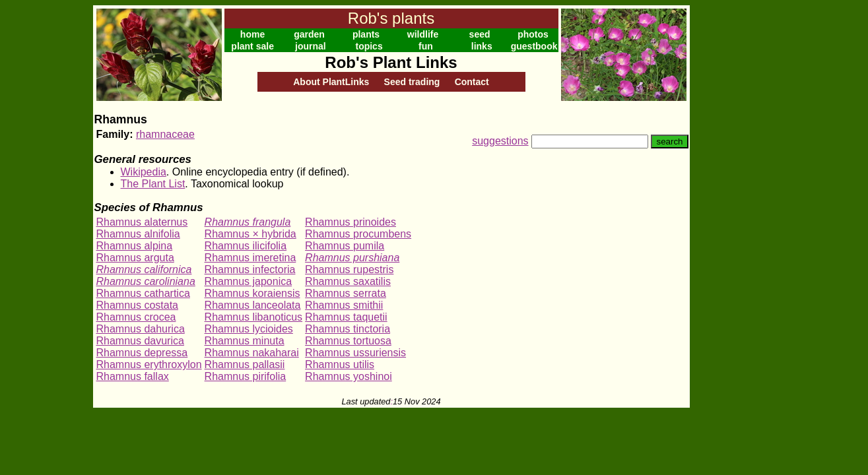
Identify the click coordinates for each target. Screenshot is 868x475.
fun (426, 46)
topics (369, 46)
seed (480, 34)
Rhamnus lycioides (249, 329)
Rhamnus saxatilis (348, 281)
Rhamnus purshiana (352, 258)
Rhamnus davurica (140, 341)
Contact (472, 82)
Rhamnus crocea (136, 317)
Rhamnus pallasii (245, 364)
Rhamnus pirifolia (246, 376)
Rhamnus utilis (340, 364)
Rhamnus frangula (248, 222)
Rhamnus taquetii (346, 317)
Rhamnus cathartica (143, 293)
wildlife (423, 34)
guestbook (534, 46)
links (482, 46)
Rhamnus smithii (344, 305)
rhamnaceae (165, 134)
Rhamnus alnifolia (138, 234)
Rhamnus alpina (135, 246)
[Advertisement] (733, 203)
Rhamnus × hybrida (250, 234)
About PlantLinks (331, 82)
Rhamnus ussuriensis (355, 353)
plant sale (252, 46)
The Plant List (153, 184)
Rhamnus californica (144, 269)
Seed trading (412, 82)
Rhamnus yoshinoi (349, 376)
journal (311, 46)
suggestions (500, 141)
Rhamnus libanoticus (254, 317)
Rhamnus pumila (345, 246)
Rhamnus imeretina (250, 258)
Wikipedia (144, 172)
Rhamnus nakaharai (252, 353)
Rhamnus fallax (133, 376)
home (252, 34)
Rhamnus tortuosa (348, 341)
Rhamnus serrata (346, 293)
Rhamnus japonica (249, 281)
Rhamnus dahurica (141, 329)
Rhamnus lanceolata (253, 305)
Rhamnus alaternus (142, 222)
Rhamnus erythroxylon (149, 364)
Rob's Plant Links (391, 62)
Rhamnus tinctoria (348, 329)
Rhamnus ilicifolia (246, 246)
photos (533, 34)
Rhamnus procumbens (358, 234)
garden (309, 34)
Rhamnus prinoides (351, 222)
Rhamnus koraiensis (252, 293)
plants (366, 34)
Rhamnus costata (138, 305)
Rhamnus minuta (245, 341)
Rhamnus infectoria (250, 269)
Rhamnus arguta (135, 258)
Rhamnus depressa (142, 353)
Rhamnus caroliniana (146, 281)
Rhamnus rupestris (349, 269)
